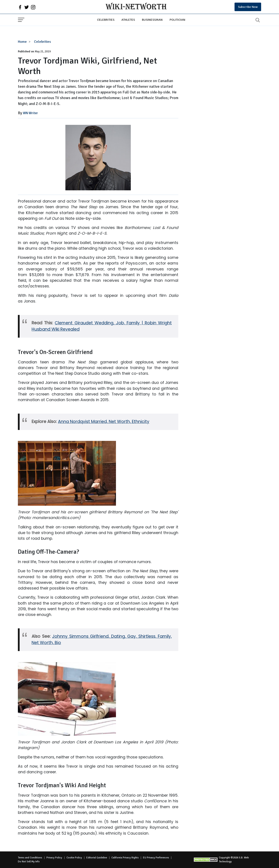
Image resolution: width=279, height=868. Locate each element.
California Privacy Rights (125, 858)
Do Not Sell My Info (29, 862)
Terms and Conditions (30, 858)
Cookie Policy (74, 858)
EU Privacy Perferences (156, 858)
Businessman (152, 20)
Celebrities (106, 20)
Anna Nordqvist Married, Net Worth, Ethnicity (104, 422)
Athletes (128, 20)
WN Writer (30, 113)
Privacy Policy (54, 858)
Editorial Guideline (97, 858)
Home (22, 42)
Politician (177, 20)
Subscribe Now (248, 7)
